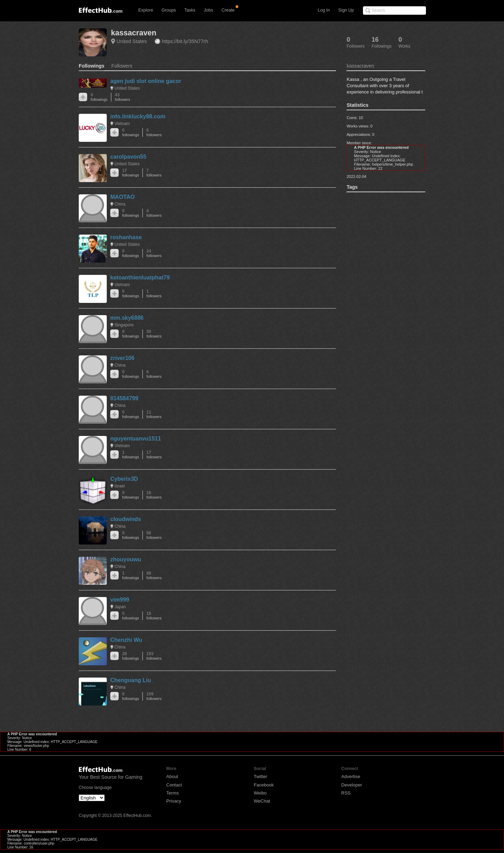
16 (154, 495)
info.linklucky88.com (138, 116)
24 (154, 253)
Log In (324, 10)
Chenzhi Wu (126, 640)
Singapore (124, 325)
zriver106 (122, 358)
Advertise (351, 776)
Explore (146, 10)
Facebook (264, 785)
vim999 (120, 600)
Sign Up (346, 10)
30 (154, 334)
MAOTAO (122, 197)
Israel (120, 486)
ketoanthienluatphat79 (140, 278)
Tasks (190, 10)
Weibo (260, 793)
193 (154, 656)
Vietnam (122, 124)
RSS (346, 793)
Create (228, 10)
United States (132, 41)
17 (131, 173)
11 (154, 414)
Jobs (208, 10)
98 (154, 575)
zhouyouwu (126, 559)
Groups (169, 10)
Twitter (260, 776)
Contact (174, 785)
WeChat (262, 801)
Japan (120, 607)
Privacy (174, 801)
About (172, 776)
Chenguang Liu (131, 680)
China (120, 204)
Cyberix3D (124, 479)
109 (154, 696)
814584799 (124, 398)
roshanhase (126, 237)
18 (154, 616)
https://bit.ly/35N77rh (185, 41)
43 (122, 97)
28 (131, 656)
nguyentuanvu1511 (136, 439)
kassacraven (134, 33)
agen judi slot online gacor (146, 81)
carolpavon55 (128, 157)
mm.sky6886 (127, 318)
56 (154, 535)
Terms (172, 793)
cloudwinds (126, 519)
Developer (352, 785)
